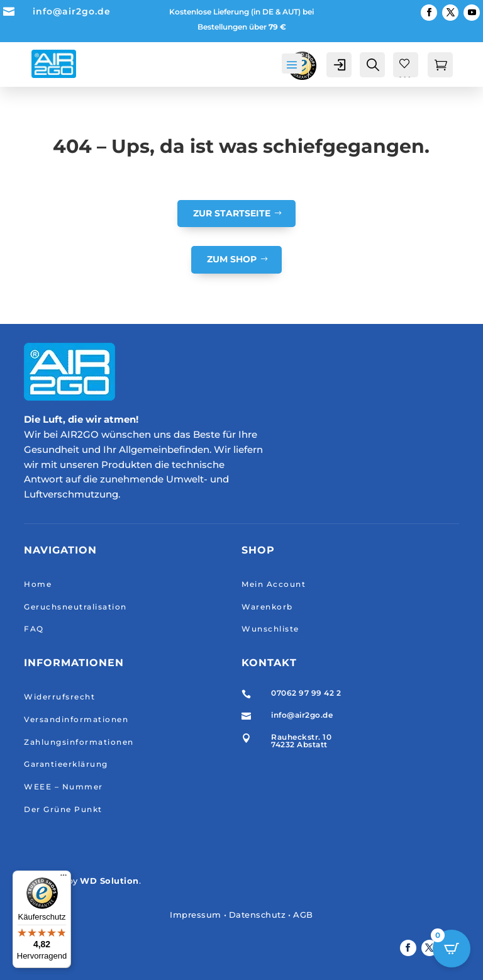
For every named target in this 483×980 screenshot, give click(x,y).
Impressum (196, 915)
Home (38, 584)
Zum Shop (232, 259)
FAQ (34, 629)
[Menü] (64, 878)
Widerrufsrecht (59, 697)
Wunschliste (270, 629)
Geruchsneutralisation (75, 607)
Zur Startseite (232, 213)
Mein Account (274, 584)
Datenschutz (258, 915)
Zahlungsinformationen (79, 742)
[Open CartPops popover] (452, 949)
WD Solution (109, 881)
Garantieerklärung (66, 764)
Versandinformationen (76, 719)
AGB (303, 915)
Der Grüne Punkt (63, 809)
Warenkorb (267, 607)
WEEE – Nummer (64, 787)
